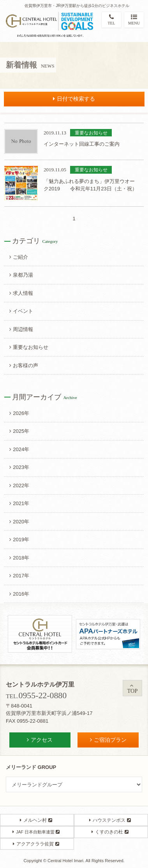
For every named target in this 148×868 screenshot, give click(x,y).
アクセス (40, 740)
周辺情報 (21, 329)
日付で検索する (74, 99)
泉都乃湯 (21, 275)
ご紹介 (19, 257)
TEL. (36, 696)
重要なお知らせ (29, 347)
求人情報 (21, 293)
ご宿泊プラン (108, 740)
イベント (21, 311)
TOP (133, 688)
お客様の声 (24, 365)
